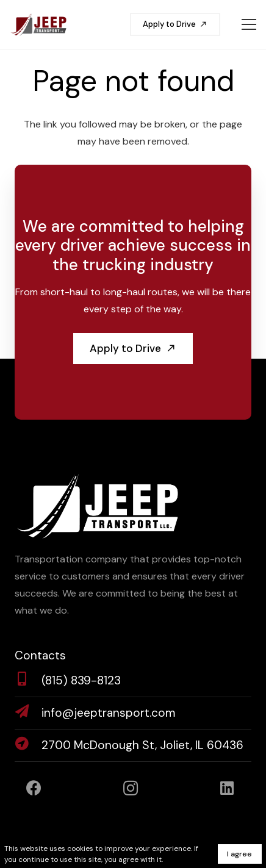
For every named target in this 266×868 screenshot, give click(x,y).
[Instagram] (131, 788)
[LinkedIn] (227, 788)
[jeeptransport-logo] (38, 24)
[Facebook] (34, 788)
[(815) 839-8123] (28, 681)
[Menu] (249, 24)
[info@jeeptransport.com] (28, 713)
